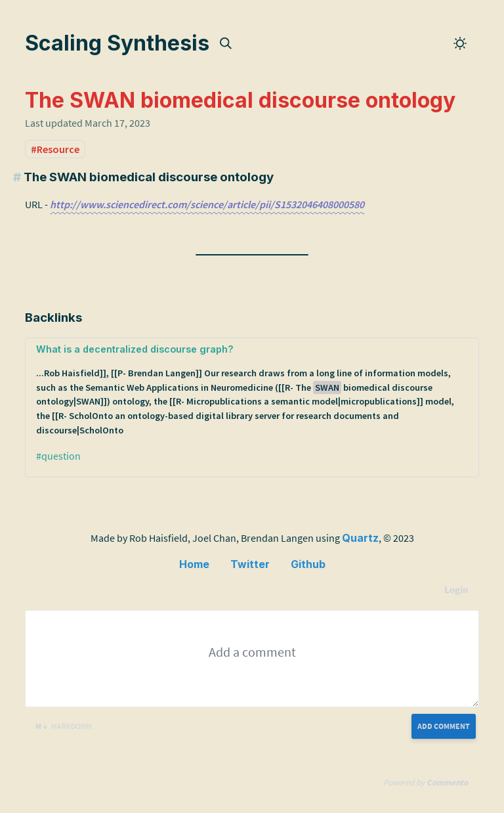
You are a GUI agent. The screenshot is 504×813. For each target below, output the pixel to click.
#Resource (55, 149)
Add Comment (444, 726)
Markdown (64, 726)
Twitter (250, 564)
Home (194, 564)
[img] (226, 43)
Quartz (360, 538)
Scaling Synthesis (117, 43)
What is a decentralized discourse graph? (252, 390)
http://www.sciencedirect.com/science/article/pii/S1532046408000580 (207, 204)
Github (308, 564)
